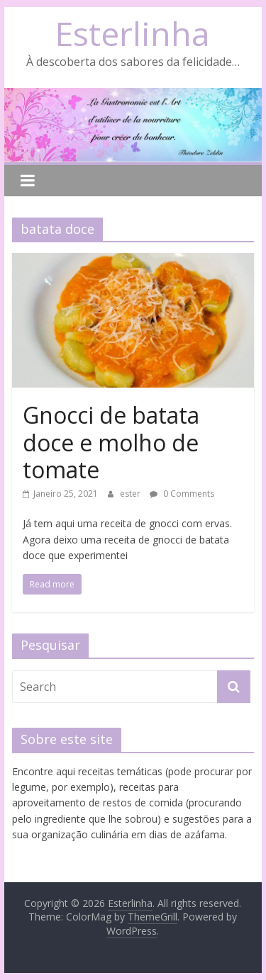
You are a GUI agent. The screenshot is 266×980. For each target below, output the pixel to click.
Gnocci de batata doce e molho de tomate (111, 442)
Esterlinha (133, 33)
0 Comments (182, 494)
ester (131, 494)
